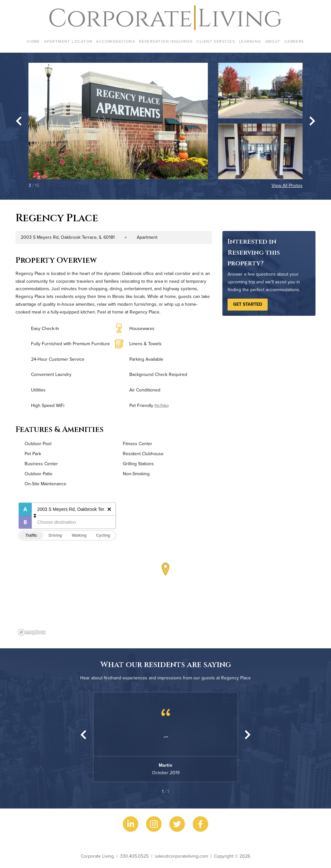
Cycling (103, 535)
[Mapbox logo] (32, 632)
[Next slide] (312, 121)
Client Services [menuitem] (216, 41)
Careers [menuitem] (294, 41)
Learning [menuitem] (250, 41)
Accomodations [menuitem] (116, 41)
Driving (55, 535)
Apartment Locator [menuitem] (68, 41)
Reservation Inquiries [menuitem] (166, 41)
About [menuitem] (273, 41)
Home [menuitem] (33, 41)
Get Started (248, 304)
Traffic (31, 535)
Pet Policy (162, 405)
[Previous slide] (83, 735)
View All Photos (287, 185)
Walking (79, 535)
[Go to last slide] (19, 121)
